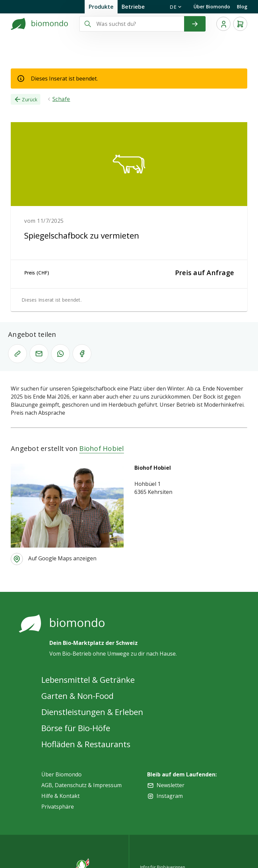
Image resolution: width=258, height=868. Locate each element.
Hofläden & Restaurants (86, 744)
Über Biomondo (212, 7)
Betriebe (133, 7)
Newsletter (170, 785)
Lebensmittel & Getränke (88, 680)
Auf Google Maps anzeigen (62, 558)
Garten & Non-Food (77, 696)
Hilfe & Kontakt (60, 796)
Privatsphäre (58, 807)
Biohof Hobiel (101, 448)
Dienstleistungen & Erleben (92, 712)
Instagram (170, 796)
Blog (242, 7)
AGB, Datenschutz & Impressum (81, 785)
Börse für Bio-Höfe (76, 728)
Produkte (101, 7)
